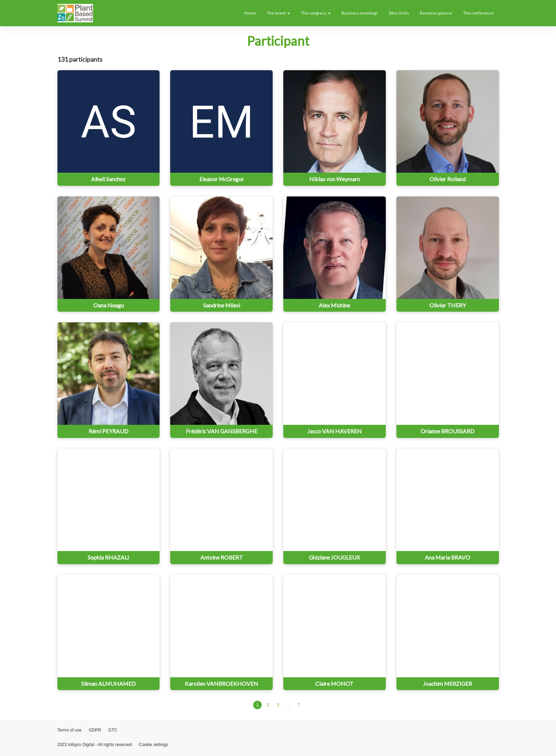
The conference (478, 13)
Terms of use (70, 730)
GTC (113, 730)
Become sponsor (436, 13)
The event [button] (278, 13)
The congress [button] (316, 13)
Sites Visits (399, 13)
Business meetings (360, 13)
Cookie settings (154, 745)
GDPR (95, 730)
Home (250, 13)
